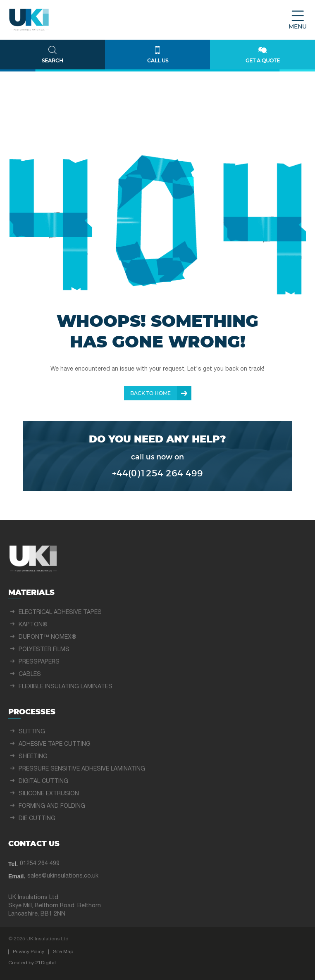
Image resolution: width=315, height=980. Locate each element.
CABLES (30, 674)
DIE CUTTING (37, 819)
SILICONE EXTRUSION (49, 794)
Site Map (63, 952)
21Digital (45, 963)
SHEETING (33, 757)
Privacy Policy (29, 952)
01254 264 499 (40, 864)
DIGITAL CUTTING (43, 781)
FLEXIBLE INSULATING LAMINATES (66, 687)
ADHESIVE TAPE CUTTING (55, 744)
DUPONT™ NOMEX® (48, 637)
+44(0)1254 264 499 (157, 473)
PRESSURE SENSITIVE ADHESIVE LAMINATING (82, 769)
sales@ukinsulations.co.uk (63, 876)
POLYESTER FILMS (44, 650)
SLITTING (32, 732)
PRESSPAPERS (39, 662)
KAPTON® (33, 625)
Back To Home (150, 393)
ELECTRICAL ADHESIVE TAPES (60, 612)
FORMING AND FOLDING (52, 806)
